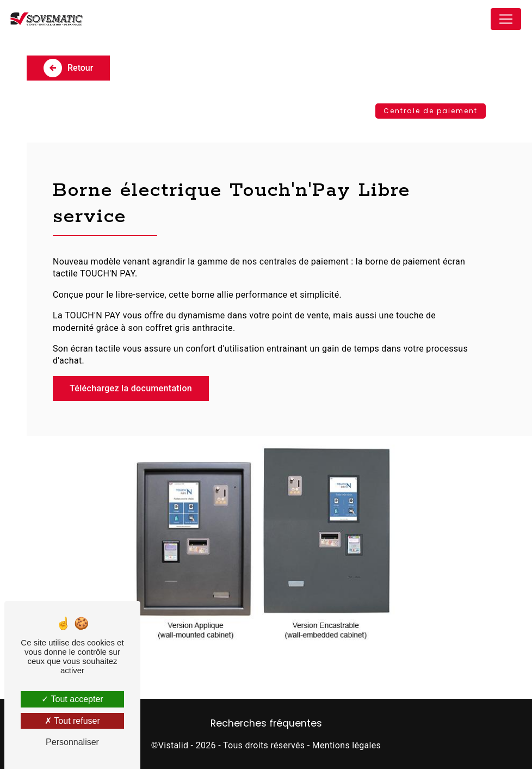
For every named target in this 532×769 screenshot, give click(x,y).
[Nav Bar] (506, 19)
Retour (68, 68)
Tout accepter (72, 699)
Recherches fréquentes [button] (266, 723)
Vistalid (174, 745)
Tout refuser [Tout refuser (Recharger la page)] (72, 721)
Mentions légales (347, 745)
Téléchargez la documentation (131, 388)
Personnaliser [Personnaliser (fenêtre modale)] (72, 742)
